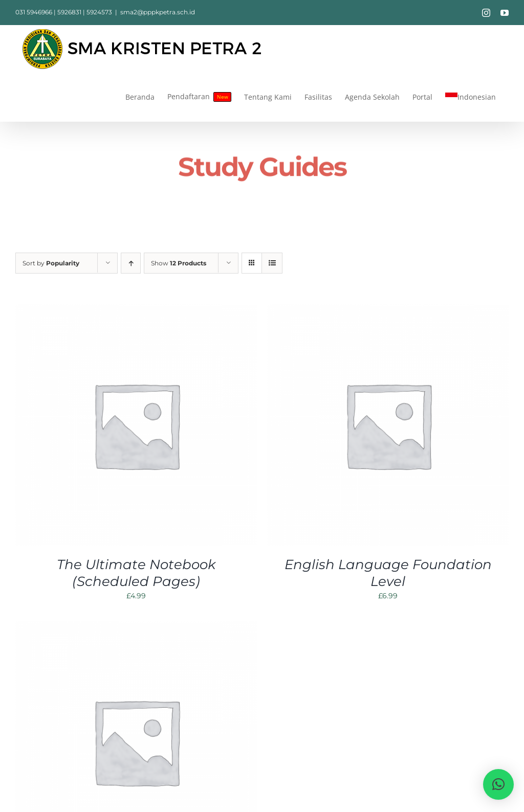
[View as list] (272, 263)
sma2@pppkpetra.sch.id (158, 12)
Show (179, 263)
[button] (498, 784)
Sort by (51, 263)
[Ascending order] (131, 263)
